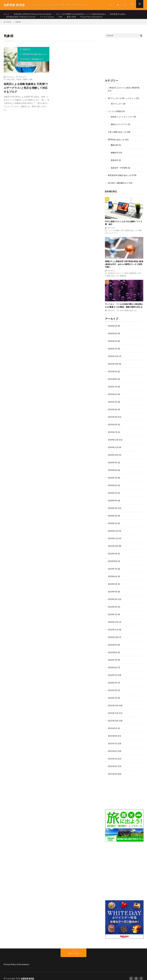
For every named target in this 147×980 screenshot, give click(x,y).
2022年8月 (113, 650)
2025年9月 (113, 374)
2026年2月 (113, 351)
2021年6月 (113, 747)
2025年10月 (113, 366)
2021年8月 (113, 732)
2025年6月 (113, 396)
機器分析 (115, 149)
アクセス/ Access (51, 20)
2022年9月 (113, 642)
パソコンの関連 (115, 116)
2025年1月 (113, 433)
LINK (66, 20)
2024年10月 (113, 456)
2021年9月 (113, 724)
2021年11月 (113, 709)
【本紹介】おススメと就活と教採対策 (125, 93)
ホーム (7, 14)
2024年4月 (113, 500)
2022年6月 (113, 665)
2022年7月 (113, 657)
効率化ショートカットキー (123, 121)
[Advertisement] (124, 64)
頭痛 (31, 84)
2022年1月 (113, 694)
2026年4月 (113, 336)
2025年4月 (113, 411)
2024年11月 (113, 448)
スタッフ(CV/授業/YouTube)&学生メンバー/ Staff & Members (88, 14)
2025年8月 (113, 381)
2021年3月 (113, 769)
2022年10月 (113, 635)
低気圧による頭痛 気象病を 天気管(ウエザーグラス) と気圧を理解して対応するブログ (26, 93)
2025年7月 (113, 389)
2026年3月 (113, 344)
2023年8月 (113, 560)
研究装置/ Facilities (129, 14)
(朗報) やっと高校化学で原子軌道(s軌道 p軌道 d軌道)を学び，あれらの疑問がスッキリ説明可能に (124, 267)
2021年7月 (113, 739)
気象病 (25, 84)
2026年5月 (113, 329)
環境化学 (27, 54)
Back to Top (73, 949)
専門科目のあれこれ (117, 144)
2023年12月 (113, 530)
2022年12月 (113, 620)
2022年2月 (113, 687)
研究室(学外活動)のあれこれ (35, 59)
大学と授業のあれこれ (118, 136)
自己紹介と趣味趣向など (33, 64)
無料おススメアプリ (120, 129)
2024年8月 (113, 471)
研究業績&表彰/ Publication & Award (22, 20)
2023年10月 (113, 545)
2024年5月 (113, 493)
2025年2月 (113, 426)
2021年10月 (113, 717)
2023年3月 (113, 597)
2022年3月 (113, 679)
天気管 (19, 84)
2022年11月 (113, 627)
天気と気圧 (10, 84)
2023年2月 (113, 605)
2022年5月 (113, 672)
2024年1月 (113, 523)
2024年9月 (113, 463)
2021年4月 (113, 761)
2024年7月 (113, 478)
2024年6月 (113, 486)
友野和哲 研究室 (28, 974)
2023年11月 (113, 538)
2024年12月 (113, 441)
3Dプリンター (117, 108)
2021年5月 (113, 754)
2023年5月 (113, 583)
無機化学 (115, 156)
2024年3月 (113, 508)
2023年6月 (113, 575)
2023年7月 (113, 568)
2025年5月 (113, 404)
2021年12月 (113, 702)
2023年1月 (113, 612)
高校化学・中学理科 (120, 171)
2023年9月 (113, 553)
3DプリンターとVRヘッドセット (123, 103)
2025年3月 (113, 418)
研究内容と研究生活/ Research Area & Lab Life (35, 14)
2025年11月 (113, 359)
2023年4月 (113, 590)
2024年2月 (113, 515)
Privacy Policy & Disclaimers (99, 20)
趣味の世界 (78, 20)
